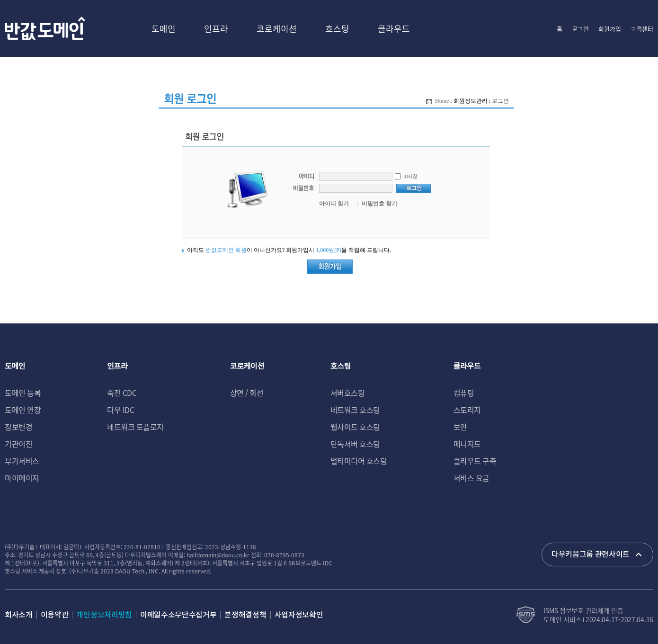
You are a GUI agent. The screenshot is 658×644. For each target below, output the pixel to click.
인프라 (216, 28)
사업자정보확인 (299, 615)
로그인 (580, 29)
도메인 (164, 28)
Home (442, 101)
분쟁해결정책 (245, 615)
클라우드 (394, 28)
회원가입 (610, 29)
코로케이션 (277, 28)
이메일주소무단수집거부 (178, 615)
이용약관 (55, 615)
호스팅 (337, 28)
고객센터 (642, 29)
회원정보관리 (471, 101)
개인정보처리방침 (104, 615)
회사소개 (19, 615)
